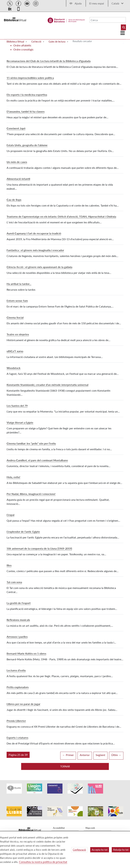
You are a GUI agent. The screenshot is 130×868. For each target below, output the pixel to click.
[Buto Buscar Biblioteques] (123, 27)
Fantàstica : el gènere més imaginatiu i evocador (35, 250)
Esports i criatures (17, 738)
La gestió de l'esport (19, 603)
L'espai (10, 515)
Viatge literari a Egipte (20, 422)
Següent (100, 755)
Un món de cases (17, 162)
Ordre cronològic (24, 49)
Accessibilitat (59, 823)
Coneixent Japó (16, 128)
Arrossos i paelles (17, 637)
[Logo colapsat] (123, 33)
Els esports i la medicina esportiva (27, 95)
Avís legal (57, 827)
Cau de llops (14, 200)
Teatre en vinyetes (18, 334)
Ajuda (78, 3)
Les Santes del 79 (17, 406)
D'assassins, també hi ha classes (26, 111)
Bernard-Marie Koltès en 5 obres (26, 653)
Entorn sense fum (17, 301)
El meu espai (97, 3)
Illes (9, 565)
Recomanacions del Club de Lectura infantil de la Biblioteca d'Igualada (49, 61)
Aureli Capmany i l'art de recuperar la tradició (34, 233)
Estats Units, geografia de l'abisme (27, 145)
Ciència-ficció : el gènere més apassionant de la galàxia (39, 267)
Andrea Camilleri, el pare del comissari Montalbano (37, 460)
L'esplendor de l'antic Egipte (23, 532)
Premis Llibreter (16, 721)
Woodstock (14, 368)
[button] (18, 755)
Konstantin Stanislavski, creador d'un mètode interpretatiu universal (47, 385)
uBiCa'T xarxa (15, 351)
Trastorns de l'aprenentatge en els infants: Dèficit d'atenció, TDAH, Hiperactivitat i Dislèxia (61, 216)
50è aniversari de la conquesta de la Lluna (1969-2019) (39, 548)
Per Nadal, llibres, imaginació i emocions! (31, 494)
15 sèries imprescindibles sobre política (30, 78)
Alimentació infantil (18, 179)
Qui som (89, 827)
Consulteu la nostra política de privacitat (43, 862)
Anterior (85, 755)
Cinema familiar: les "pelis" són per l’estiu (31, 443)
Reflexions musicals (18, 620)
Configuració (79, 850)
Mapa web (90, 823)
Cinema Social (15, 317)
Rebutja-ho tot (121, 850)
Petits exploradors (18, 687)
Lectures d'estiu (16, 670)
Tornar (65, 766)
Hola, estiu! (13, 477)
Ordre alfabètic (22, 45)
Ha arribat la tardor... (19, 284)
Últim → (116, 755)
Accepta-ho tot (100, 850)
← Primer (68, 755)
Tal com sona (14, 582)
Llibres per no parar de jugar (23, 704)
